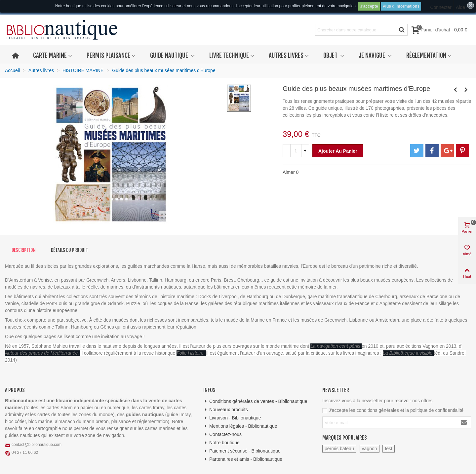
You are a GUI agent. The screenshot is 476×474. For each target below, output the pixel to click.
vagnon (370, 449)
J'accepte (369, 6)
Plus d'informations (401, 6)
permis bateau (339, 449)
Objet (331, 56)
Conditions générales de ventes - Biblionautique (255, 401)
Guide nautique (170, 56)
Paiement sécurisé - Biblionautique (242, 451)
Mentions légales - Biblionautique (240, 426)
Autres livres (286, 56)
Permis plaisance (108, 56)
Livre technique (229, 56)
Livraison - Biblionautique (232, 418)
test (389, 449)
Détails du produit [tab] (70, 250)
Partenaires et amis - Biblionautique (243, 459)
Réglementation (426, 56)
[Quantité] (296, 151)
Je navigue (373, 56)
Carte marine (50, 56)
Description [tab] (24, 250)
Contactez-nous (222, 434)
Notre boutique (221, 443)
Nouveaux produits (226, 410)
